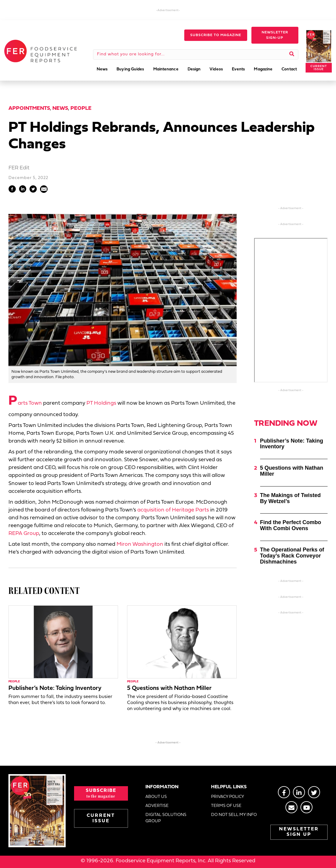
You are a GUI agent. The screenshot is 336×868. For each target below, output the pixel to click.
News (60, 108)
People (81, 108)
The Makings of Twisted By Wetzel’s (291, 498)
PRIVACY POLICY (228, 797)
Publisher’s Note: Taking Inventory (55, 688)
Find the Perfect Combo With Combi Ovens (291, 525)
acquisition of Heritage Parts (173, 510)
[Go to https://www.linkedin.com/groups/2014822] (299, 792)
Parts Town (25, 403)
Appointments (29, 108)
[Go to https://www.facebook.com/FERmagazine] (284, 792)
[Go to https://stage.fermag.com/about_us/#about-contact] (291, 807)
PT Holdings (101, 403)
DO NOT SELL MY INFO (234, 815)
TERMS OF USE (226, 806)
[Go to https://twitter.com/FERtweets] (314, 792)
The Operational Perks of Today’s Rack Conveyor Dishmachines (292, 556)
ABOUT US (156, 797)
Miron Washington (140, 544)
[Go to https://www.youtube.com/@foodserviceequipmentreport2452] (306, 807)
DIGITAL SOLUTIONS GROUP (166, 818)
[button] (216, 35)
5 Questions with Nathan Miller (169, 688)
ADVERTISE (157, 806)
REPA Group (24, 534)
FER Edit (19, 168)
